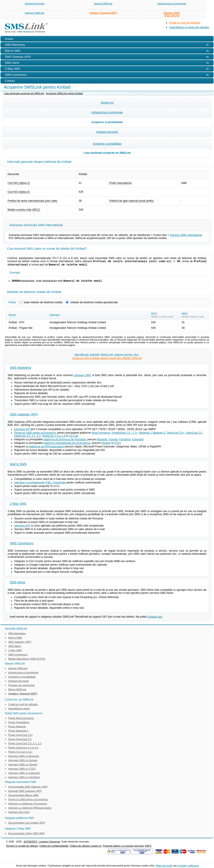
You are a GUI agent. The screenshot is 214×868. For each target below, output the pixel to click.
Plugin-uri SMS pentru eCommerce (35, 434)
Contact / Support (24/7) (103, 13)
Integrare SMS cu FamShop (24, 778)
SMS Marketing (20, 369)
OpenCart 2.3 (194, 434)
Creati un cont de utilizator (185, 23)
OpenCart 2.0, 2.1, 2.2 (28, 437)
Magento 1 (146, 434)
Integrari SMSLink (34, 13)
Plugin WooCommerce (21, 719)
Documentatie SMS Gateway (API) (28, 788)
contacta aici (155, 618)
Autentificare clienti (19, 710)
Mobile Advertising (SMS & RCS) (27, 660)
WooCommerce (101, 434)
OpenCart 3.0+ (176, 434)
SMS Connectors (22, 545)
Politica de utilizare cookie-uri (86, 847)
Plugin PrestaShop (19, 724)
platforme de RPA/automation (47, 448)
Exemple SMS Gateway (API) (25, 792)
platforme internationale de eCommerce (67, 444)
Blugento (102, 441)
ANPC (148, 847)
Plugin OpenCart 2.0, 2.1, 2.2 (25, 745)
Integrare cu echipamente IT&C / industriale (40, 484)
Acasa (9, 39)
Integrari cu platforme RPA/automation (30, 809)
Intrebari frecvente (35, 4)
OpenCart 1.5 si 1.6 (54, 437)
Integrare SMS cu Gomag (23, 762)
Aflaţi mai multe (164, 866)
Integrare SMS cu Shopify (23, 766)
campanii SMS (82, 377)
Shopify (106, 444)
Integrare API (22, 431)
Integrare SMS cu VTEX (22, 770)
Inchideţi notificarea (188, 866)
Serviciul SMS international (186, 235)
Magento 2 (159, 434)
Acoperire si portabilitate (107, 122)
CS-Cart (74, 437)
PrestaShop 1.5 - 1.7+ (125, 434)
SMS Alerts (17, 584)
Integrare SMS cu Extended (24, 774)
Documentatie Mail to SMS (23, 796)
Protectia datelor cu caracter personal (123, 847)
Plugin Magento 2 (18, 732)
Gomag (113, 441)
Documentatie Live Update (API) (27, 824)
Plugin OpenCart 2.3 (20, 740)
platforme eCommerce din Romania (64, 441)
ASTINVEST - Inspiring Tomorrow (42, 843)
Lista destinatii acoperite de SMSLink (24, 93)
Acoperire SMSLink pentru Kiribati (64, 93)
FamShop (125, 441)
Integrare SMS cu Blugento (24, 757)
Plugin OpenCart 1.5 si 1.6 (23, 749)
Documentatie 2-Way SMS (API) (26, 835)
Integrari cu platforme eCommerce (28, 805)
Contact (10, 81)
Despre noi (107, 103)
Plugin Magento (17, 728)
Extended (138, 441)
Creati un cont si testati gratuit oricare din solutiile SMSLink (107, 359)
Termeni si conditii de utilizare (22, 847)
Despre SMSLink (103, 4)
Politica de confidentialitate (54, 847)
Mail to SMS (18, 465)
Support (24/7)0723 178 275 (172, 14)
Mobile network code (193, 318)
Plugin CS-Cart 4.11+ (20, 753)
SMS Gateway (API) (24, 416)
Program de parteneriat (21, 686)
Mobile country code (162, 318)
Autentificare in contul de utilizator (189, 27)
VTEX (117, 444)
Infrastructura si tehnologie (172, 4)
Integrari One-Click (19, 813)
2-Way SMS (18, 505)
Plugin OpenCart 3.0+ (21, 736)
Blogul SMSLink (17, 691)
